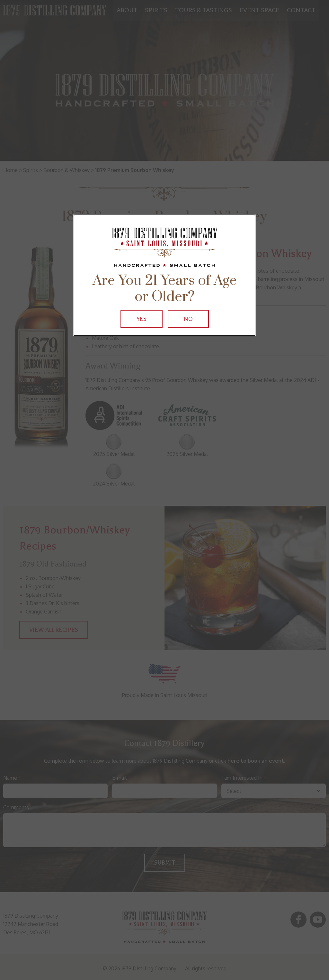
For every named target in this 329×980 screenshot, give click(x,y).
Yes (142, 319)
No (188, 319)
